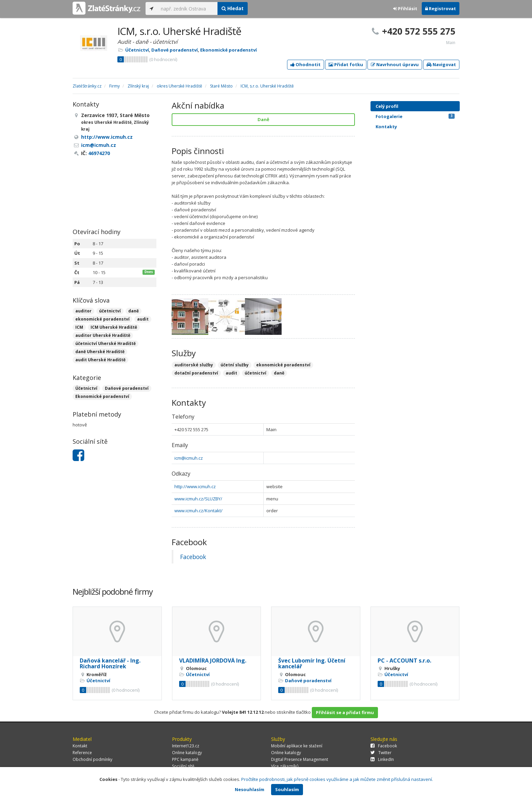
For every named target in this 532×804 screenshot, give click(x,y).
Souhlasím (287, 789)
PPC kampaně (185, 759)
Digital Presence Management (300, 759)
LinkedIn (382, 759)
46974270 (99, 153)
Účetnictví (137, 50)
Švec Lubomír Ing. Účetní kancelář (312, 664)
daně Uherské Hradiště (100, 352)
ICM (79, 327)
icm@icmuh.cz (189, 458)
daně (134, 311)
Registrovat (441, 8)
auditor (83, 311)
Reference (82, 753)
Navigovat (441, 64)
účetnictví (110, 311)
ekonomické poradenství (102, 319)
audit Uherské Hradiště (100, 360)
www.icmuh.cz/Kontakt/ (198, 511)
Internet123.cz (186, 746)
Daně (263, 119)
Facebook (193, 557)
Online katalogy (187, 753)
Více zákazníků (285, 766)
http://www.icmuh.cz (195, 486)
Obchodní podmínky (92, 759)
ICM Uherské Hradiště (114, 327)
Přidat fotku (346, 64)
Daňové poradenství (175, 50)
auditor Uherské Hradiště (103, 335)
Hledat (233, 8)
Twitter (381, 753)
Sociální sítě (183, 766)
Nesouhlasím (250, 789)
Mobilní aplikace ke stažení (297, 746)
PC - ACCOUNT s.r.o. (404, 661)
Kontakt (80, 746)
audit (143, 319)
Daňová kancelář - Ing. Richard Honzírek (110, 664)
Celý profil (387, 106)
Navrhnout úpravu (395, 64)
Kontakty (386, 127)
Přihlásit (405, 8)
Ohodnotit (306, 64)
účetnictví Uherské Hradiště (106, 343)
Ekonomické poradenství (229, 50)
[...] (187, 8)
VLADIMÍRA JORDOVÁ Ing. (213, 661)
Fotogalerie (415, 116)
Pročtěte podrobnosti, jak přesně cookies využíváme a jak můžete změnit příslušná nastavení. (337, 779)
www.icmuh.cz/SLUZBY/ (198, 499)
